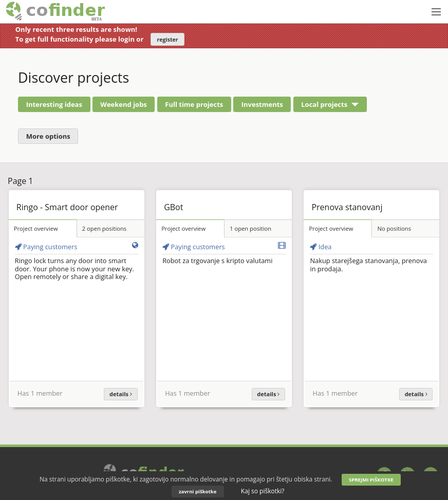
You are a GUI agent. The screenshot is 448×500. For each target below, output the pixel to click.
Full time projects (194, 104)
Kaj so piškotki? (263, 491)
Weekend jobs (124, 104)
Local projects (324, 104)
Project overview (36, 228)
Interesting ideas (54, 104)
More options (48, 136)
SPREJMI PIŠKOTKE (371, 480)
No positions (394, 228)
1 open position (250, 228)
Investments (262, 104)
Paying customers (46, 247)
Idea (321, 247)
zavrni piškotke (198, 492)
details (121, 394)
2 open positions (104, 228)
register (168, 40)
